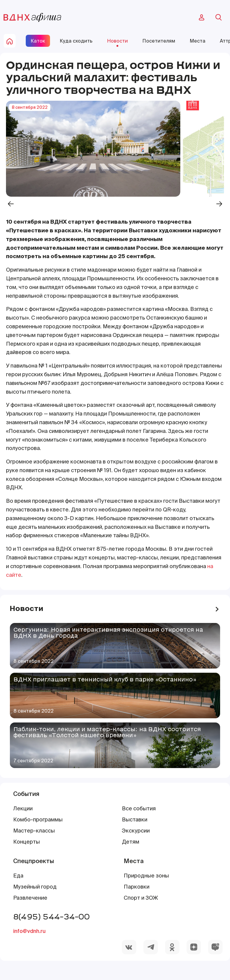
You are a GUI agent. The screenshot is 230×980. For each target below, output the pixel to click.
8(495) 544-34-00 (52, 917)
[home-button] (10, 41)
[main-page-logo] (32, 17)
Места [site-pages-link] (198, 41)
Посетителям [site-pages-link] (159, 41)
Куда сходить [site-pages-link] (76, 41)
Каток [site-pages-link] (38, 41)
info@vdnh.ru (29, 931)
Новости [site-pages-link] (117, 41)
